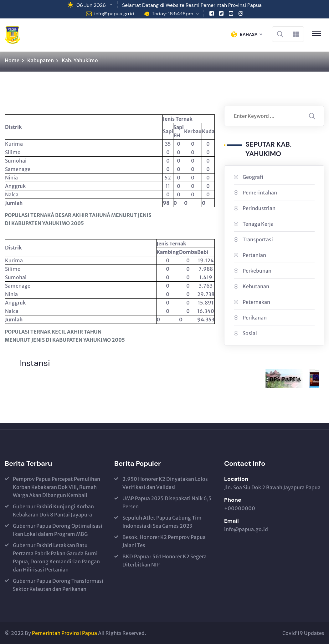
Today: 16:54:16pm (172, 14)
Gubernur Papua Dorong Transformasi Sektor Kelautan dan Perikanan (58, 585)
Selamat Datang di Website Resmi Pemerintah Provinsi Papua (192, 5)
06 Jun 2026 (91, 5)
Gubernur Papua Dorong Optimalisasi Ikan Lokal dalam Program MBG (58, 530)
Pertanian (254, 255)
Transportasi (258, 239)
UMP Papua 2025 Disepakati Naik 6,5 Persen (167, 502)
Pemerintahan (260, 193)
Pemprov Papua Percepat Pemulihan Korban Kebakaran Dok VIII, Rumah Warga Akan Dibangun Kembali (57, 487)
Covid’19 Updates (303, 633)
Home (12, 60)
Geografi (253, 177)
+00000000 (240, 508)
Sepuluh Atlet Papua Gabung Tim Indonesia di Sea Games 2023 (162, 522)
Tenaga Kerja (258, 224)
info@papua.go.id (114, 14)
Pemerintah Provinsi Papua (64, 633)
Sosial (250, 333)
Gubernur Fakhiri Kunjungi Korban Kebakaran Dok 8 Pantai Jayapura (53, 511)
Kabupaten (41, 60)
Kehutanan (256, 286)
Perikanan (255, 318)
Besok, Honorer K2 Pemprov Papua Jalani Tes (164, 541)
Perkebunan (257, 271)
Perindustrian (259, 208)
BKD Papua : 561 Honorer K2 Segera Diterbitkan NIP (164, 561)
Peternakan (256, 302)
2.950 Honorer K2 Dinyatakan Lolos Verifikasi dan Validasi (165, 483)
